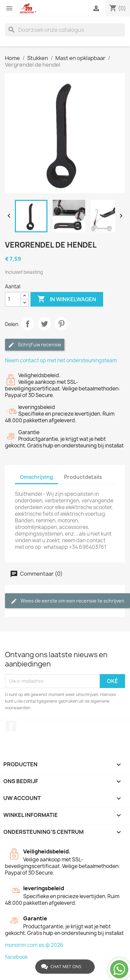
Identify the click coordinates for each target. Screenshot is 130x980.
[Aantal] (13, 299)
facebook (16, 957)
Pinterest (61, 324)
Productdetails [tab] (83, 477)
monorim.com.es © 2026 (34, 945)
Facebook (11, 726)
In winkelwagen (67, 299)
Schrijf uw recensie (35, 345)
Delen (28, 324)
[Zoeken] (65, 30)
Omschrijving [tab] (36, 477)
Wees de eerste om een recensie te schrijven (67, 601)
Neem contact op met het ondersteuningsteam (61, 360)
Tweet (44, 324)
